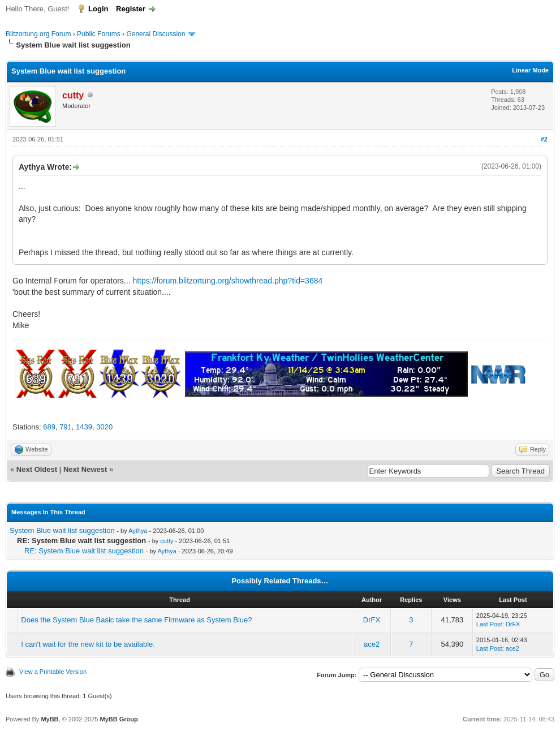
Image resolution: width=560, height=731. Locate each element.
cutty (167, 541)
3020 (104, 427)
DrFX (372, 620)
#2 (544, 139)
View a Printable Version (53, 672)
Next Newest (85, 469)
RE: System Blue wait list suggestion (84, 551)
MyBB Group (119, 719)
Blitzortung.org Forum (38, 34)
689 (49, 427)
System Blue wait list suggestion (62, 530)
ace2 (372, 644)
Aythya (138, 531)
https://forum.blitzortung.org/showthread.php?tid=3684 (227, 281)
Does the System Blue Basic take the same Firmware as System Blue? (136, 620)
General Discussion (156, 34)
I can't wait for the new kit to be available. (88, 644)
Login (98, 9)
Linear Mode (530, 70)
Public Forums (99, 34)
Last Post (489, 624)
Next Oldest (37, 469)
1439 (84, 427)
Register (131, 9)
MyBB (49, 719)
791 (66, 427)
